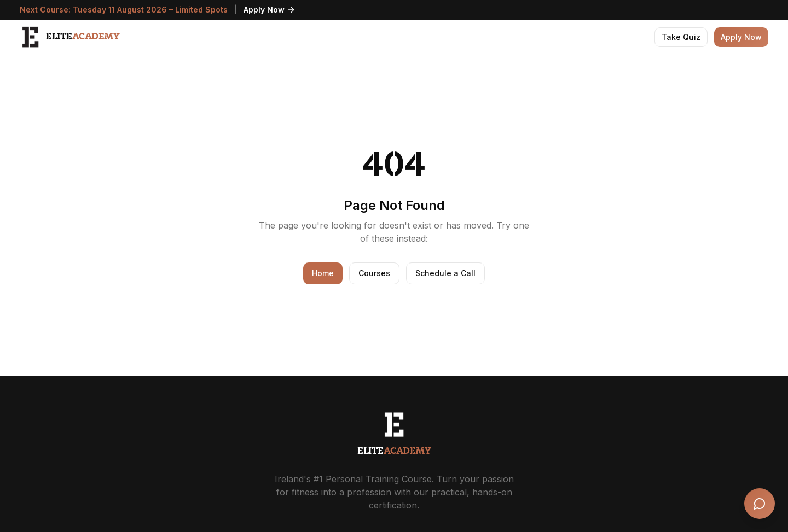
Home (323, 273)
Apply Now (270, 10)
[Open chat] (760, 504)
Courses (374, 273)
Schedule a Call (445, 273)
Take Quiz (681, 37)
